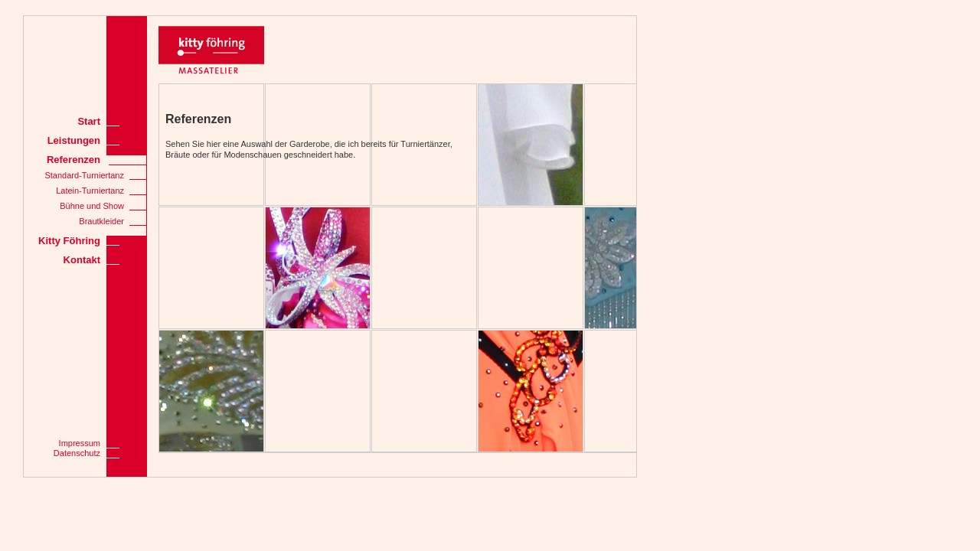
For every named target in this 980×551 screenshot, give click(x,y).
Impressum (80, 443)
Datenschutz (77, 453)
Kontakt (82, 260)
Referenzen (73, 160)
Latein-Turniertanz (90, 191)
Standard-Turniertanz (84, 175)
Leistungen (74, 140)
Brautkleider (101, 221)
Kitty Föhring (69, 241)
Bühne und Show (92, 206)
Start (89, 121)
